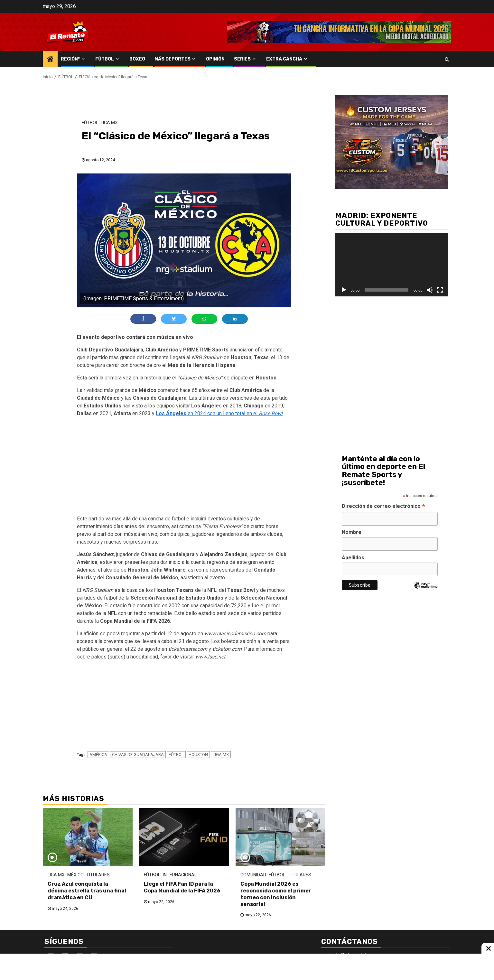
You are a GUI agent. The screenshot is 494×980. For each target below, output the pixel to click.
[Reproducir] (344, 290)
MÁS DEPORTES (172, 59)
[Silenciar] (430, 290)
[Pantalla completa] (440, 290)
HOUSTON (198, 755)
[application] (392, 264)
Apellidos (353, 558)
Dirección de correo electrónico (383, 507)
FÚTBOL (105, 59)
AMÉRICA (98, 755)
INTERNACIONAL (180, 875)
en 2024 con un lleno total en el (219, 413)
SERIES (242, 59)
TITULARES (98, 875)
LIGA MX (109, 123)
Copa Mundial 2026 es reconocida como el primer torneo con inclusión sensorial (276, 894)
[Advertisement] (184, 467)
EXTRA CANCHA (284, 59)
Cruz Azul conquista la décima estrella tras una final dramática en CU (87, 891)
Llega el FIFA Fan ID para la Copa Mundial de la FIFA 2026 (182, 887)
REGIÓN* (70, 59)
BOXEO (137, 59)
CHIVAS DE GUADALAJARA (138, 755)
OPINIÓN (215, 59)
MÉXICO (75, 875)
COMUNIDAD (253, 875)
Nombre (352, 532)
